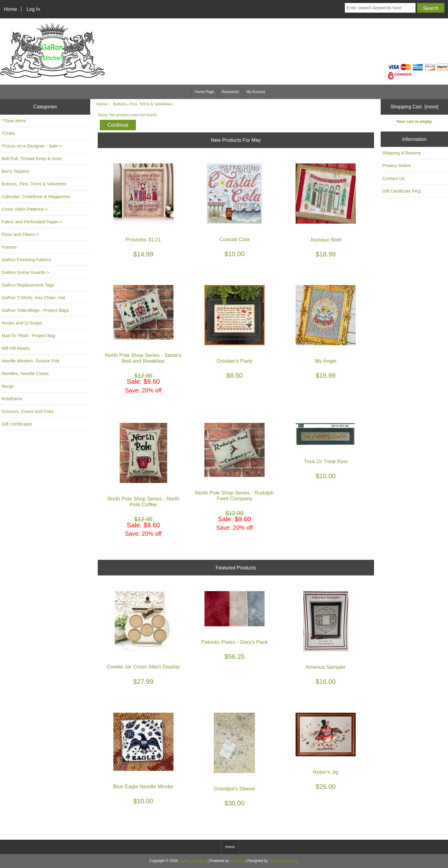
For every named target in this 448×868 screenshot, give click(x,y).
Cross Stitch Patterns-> (25, 209)
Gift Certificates (17, 424)
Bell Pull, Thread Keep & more (32, 158)
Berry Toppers (15, 171)
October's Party (234, 361)
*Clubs (8, 133)
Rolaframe (12, 399)
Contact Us (393, 178)
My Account (256, 92)
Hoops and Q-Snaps (22, 323)
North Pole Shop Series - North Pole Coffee (143, 502)
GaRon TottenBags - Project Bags (35, 310)
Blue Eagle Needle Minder (143, 787)
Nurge (8, 386)
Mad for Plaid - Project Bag (28, 335)
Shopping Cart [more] (414, 107)
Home (11, 9)
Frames (9, 247)
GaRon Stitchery (192, 861)
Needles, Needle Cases (25, 373)
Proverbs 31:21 (143, 240)
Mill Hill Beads (16, 348)
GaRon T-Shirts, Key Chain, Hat (33, 298)
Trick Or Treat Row (325, 462)
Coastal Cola (235, 239)
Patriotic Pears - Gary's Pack (235, 642)
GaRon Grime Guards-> (25, 272)
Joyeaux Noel (325, 240)
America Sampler (325, 667)
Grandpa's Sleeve (235, 789)
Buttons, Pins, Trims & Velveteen (143, 104)
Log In (33, 9)
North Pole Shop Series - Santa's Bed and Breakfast (143, 358)
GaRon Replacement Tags (28, 285)
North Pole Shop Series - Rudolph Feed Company (235, 496)
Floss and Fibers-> (20, 234)
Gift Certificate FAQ (402, 191)
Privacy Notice (397, 165)
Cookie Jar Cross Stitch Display (143, 667)
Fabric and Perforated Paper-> (32, 222)
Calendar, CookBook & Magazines (36, 196)
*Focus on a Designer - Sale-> (32, 146)
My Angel (326, 361)
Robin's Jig (326, 772)
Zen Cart (237, 861)
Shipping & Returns (402, 153)
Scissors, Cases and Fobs (28, 411)
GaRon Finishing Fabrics (26, 260)
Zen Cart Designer (284, 861)
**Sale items (14, 121)
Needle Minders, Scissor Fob (30, 361)
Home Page (205, 92)
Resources (230, 92)
